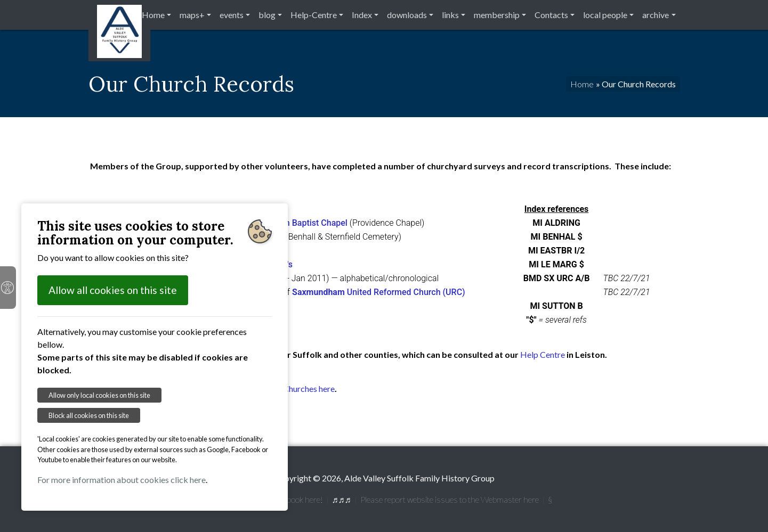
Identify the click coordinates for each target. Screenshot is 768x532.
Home (153, 15)
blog (267, 15)
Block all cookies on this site (89, 415)
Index (362, 15)
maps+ (192, 15)
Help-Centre (314, 15)
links (450, 15)
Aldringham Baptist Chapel (297, 223)
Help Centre (543, 354)
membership (497, 15)
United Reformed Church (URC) (378, 292)
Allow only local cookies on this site (99, 395)
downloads (407, 15)
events (232, 15)
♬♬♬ (342, 499)
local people (605, 15)
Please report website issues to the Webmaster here (450, 499)
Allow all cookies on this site (113, 290)
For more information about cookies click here (122, 480)
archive (656, 15)
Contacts (551, 15)
